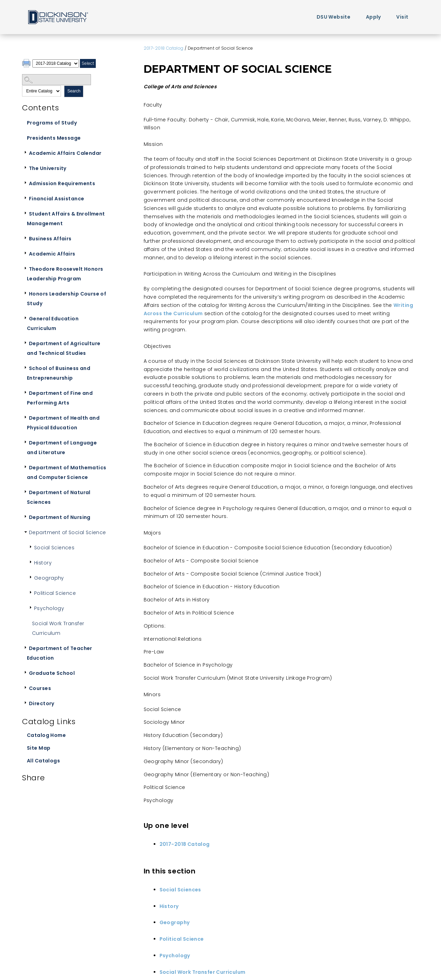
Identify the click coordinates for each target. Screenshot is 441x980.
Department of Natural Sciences (59, 497)
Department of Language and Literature (62, 448)
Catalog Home (46, 735)
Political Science (55, 593)
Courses (40, 688)
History (43, 563)
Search (74, 91)
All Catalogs (43, 761)
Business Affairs (50, 239)
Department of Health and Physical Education (63, 423)
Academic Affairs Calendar (65, 153)
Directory (42, 703)
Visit (402, 17)
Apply (373, 17)
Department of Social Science (68, 532)
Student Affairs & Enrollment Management (66, 219)
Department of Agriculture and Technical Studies (64, 348)
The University (48, 168)
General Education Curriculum (53, 323)
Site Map (39, 748)
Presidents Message (54, 138)
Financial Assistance (57, 199)
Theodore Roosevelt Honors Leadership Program (65, 274)
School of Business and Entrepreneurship (59, 373)
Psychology (49, 608)
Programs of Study (52, 123)
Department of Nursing (60, 517)
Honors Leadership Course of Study (66, 299)
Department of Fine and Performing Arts (60, 398)
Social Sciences (54, 548)
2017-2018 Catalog (164, 48)
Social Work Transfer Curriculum (58, 628)
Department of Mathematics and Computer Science (67, 472)
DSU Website (334, 17)
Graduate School (52, 673)
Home (58, 17)
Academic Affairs (52, 254)
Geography (49, 578)
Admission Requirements (62, 183)
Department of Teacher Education (60, 653)
